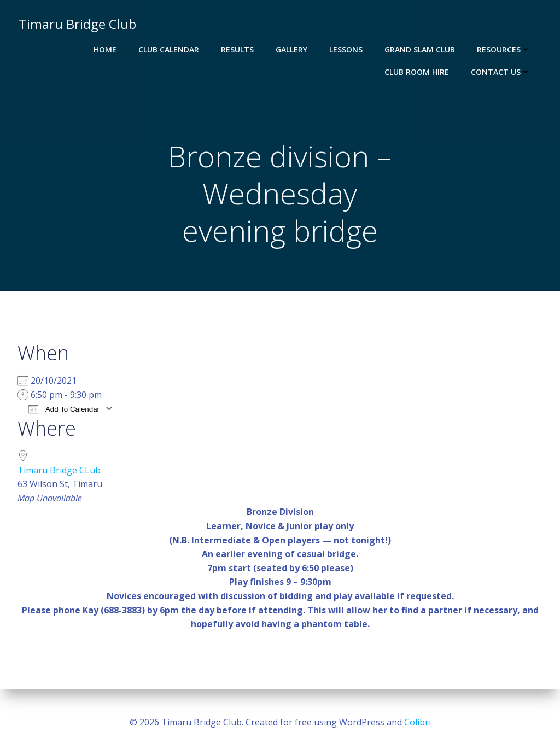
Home (106, 49)
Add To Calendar (64, 410)
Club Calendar (170, 49)
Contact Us (502, 72)
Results (238, 49)
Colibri (418, 722)
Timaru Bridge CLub (59, 471)
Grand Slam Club (421, 49)
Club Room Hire (418, 72)
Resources (505, 49)
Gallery (293, 49)
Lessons (347, 49)
